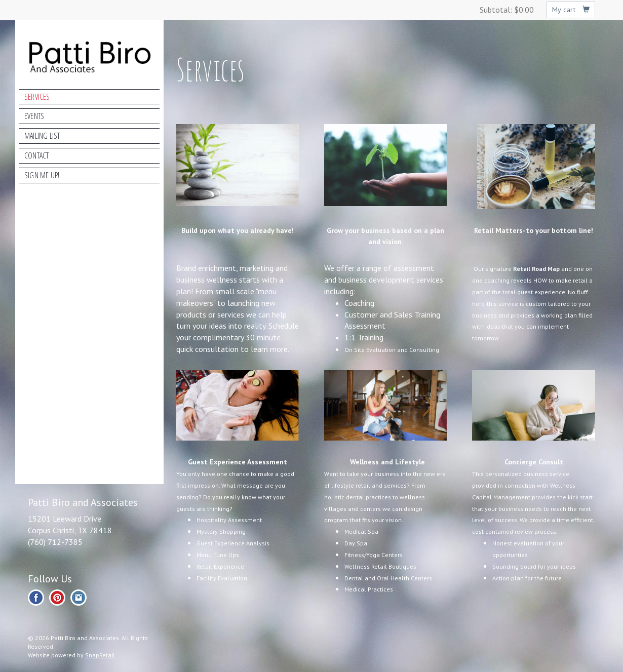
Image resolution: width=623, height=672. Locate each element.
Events (34, 116)
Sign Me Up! (42, 175)
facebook (36, 598)
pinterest (57, 598)
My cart (571, 10)
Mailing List (42, 136)
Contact (36, 155)
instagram (79, 598)
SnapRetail (100, 655)
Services (37, 97)
